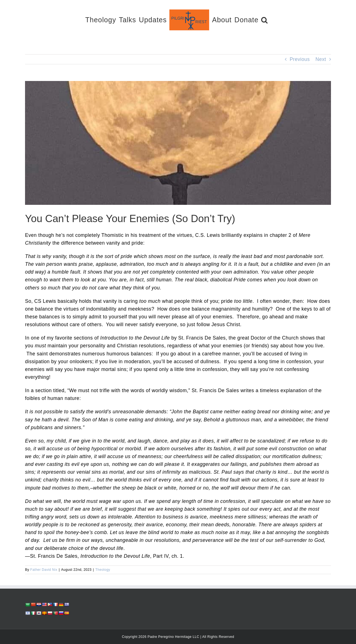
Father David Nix (44, 570)
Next (321, 59)
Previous (300, 59)
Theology (103, 570)
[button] (264, 20)
